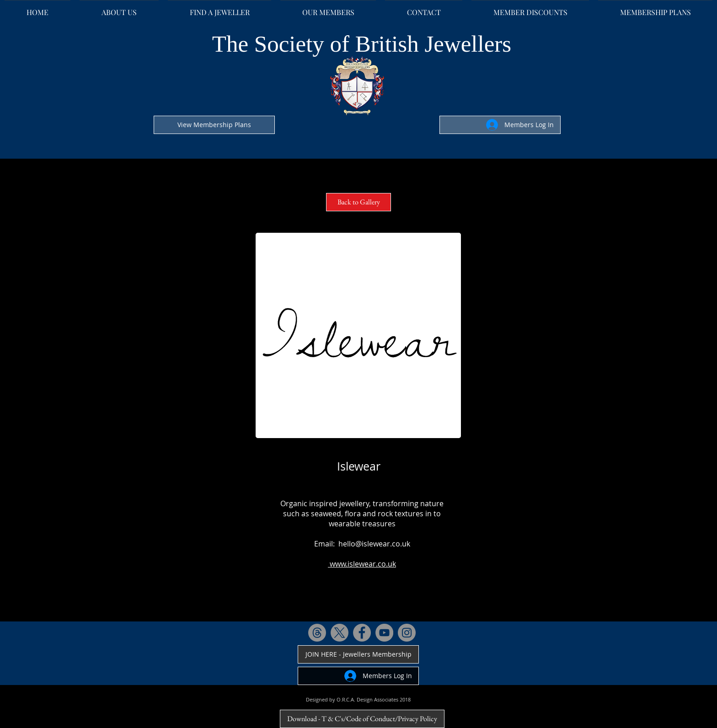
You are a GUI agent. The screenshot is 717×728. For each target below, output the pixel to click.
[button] (358, 335)
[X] (340, 633)
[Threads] (317, 633)
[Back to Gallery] (358, 202)
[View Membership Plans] (214, 125)
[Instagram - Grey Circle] (407, 633)
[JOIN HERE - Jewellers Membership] (358, 654)
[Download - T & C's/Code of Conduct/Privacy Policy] (362, 719)
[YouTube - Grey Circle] (384, 633)
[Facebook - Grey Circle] (362, 633)
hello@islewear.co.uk (374, 544)
